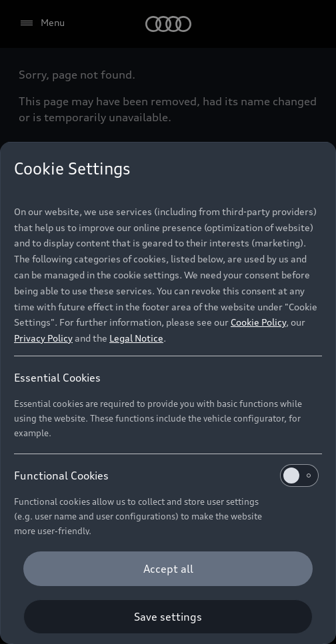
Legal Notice (136, 338)
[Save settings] (168, 617)
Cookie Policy (258, 322)
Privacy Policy (43, 338)
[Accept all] (168, 569)
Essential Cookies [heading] (57, 378)
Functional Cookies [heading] (166, 476)
